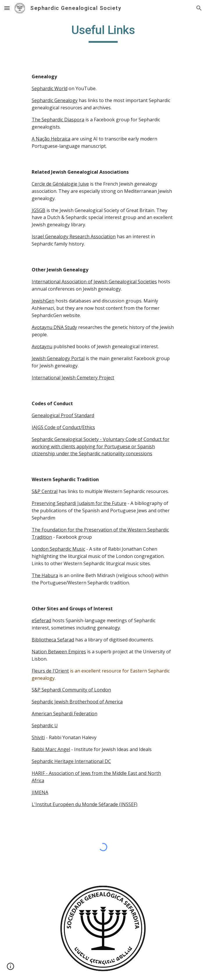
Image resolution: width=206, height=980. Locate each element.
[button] (7, 8)
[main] (103, 33)
